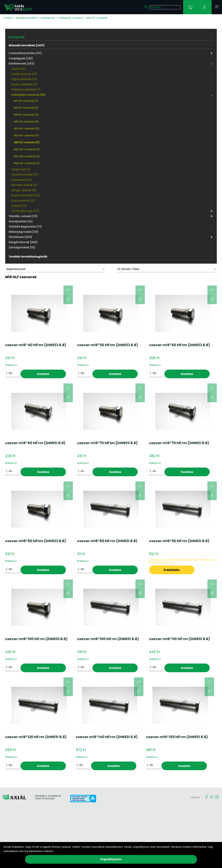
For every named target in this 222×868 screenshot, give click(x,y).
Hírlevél (195, 798)
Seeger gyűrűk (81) (24, 190)
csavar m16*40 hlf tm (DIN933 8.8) (36, 345)
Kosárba (43, 374)
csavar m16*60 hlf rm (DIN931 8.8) (35, 443)
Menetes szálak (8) (24, 185)
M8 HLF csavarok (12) (26, 115)
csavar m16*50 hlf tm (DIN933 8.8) (108, 345)
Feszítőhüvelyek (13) (25, 175)
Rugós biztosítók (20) (25, 195)
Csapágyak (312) (21, 58)
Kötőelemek (48, 18)
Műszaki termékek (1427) (27, 45)
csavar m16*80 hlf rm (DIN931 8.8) (107, 541)
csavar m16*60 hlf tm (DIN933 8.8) (180, 345)
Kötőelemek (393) (22, 64)
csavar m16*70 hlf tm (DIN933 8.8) (107, 443)
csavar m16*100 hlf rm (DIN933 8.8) (36, 639)
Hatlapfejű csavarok (71, 18)
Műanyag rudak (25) (24, 232)
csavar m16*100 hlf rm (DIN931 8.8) (108, 639)
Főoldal (8, 18)
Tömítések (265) (20, 237)
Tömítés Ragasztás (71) (25, 227)
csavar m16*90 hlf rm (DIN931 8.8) (179, 541)
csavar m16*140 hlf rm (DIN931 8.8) (107, 737)
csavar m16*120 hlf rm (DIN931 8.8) (36, 737)
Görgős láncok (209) (23, 242)
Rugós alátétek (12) (24, 84)
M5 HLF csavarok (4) (26, 101)
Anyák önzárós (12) (24, 74)
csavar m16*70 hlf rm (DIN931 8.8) (179, 443)
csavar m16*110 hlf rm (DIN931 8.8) (180, 639)
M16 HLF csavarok (97, 18)
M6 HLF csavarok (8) (26, 108)
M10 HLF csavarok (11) (26, 122)
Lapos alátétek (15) (24, 79)
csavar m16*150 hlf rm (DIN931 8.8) (177, 737)
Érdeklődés (172, 570)
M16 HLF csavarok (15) (27, 143)
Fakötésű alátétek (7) (26, 90)
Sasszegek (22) (22, 180)
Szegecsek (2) (21, 169)
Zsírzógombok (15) (22, 247)
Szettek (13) (19, 206)
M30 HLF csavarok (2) (27, 163)
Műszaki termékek (26, 18)
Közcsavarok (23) (23, 201)
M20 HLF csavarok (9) (27, 149)
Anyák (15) (18, 69)
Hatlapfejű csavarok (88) (28, 95)
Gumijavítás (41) (21, 221)
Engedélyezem (111, 859)
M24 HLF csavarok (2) (27, 156)
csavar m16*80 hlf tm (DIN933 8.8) (36, 541)
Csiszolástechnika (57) (25, 53)
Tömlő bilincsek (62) (25, 211)
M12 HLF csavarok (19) (27, 129)
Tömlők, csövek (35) (23, 216)
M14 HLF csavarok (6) (26, 136)
